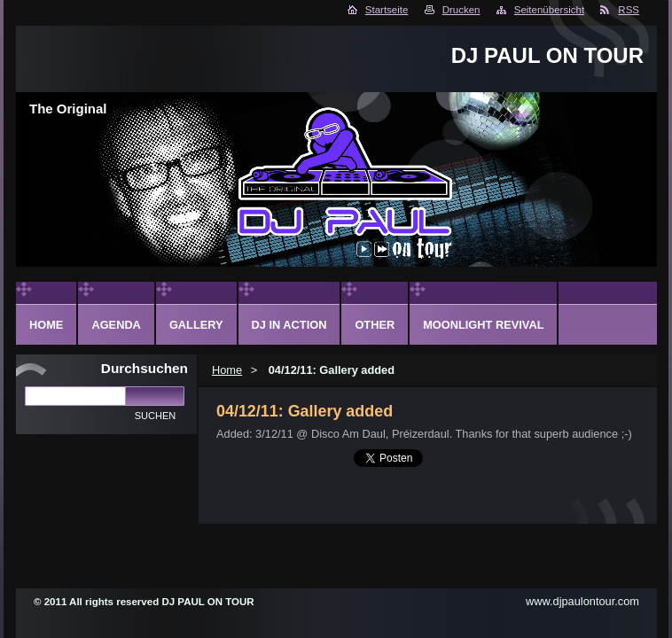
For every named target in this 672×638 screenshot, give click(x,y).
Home (227, 370)
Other (375, 325)
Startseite (387, 10)
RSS (629, 10)
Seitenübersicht (549, 10)
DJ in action (289, 325)
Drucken (461, 10)
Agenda (116, 325)
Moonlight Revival (483, 325)
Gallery (196, 325)
